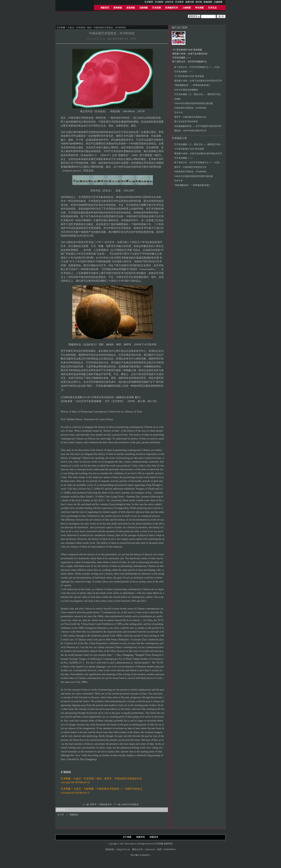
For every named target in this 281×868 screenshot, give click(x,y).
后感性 (177, 99)
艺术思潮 (156, 8)
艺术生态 (212, 8)
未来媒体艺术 (172, 8)
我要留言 (74, 815)
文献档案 (144, 8)
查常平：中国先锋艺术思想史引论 (190, 117)
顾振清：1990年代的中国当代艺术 (190, 131)
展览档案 (131, 8)
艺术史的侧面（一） (182, 58)
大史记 (71, 28)
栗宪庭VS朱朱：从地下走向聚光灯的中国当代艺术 (196, 54)
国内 (89, 28)
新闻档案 (118, 8)
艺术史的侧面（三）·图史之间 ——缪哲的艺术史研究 (199, 94)
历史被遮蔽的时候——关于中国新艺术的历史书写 (198, 126)
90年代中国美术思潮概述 (186, 90)
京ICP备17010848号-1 (141, 855)
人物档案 (187, 8)
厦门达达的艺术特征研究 (186, 121)
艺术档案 (61, 28)
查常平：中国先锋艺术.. (102, 804)
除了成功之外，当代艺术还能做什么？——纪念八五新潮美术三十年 (205, 62)
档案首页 (105, 8)
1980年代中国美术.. (131, 804)
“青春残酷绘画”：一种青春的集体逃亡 (192, 85)
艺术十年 (178, 113)
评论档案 (199, 8)
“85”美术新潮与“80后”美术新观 (187, 50)
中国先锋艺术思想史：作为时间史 (190, 108)
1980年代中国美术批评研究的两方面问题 (194, 103)
